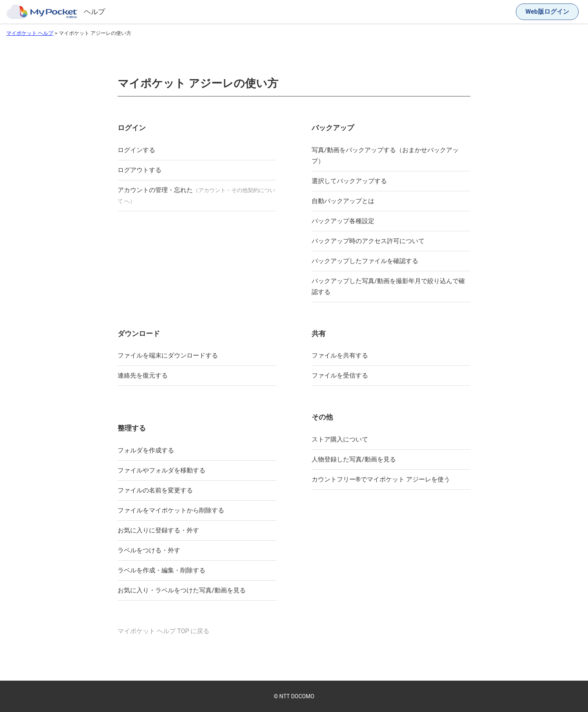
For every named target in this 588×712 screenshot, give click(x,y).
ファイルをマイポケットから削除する (171, 510)
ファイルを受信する (340, 375)
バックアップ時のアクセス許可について (368, 241)
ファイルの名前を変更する (155, 490)
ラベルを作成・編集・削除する (162, 570)
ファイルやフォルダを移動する (162, 470)
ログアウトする (140, 170)
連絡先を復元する (143, 375)
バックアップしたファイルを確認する (365, 261)
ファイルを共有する (340, 355)
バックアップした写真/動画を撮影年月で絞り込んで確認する (388, 286)
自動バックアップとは (343, 201)
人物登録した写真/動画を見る (354, 459)
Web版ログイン (547, 12)
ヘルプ (94, 12)
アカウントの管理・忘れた (196, 195)
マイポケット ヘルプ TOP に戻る (163, 631)
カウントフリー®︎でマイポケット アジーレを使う (381, 479)
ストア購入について (340, 439)
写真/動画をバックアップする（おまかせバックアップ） (385, 155)
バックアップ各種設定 (343, 221)
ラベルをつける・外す (149, 550)
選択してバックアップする (349, 181)
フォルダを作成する (146, 450)
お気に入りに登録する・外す (158, 530)
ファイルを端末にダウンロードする (168, 355)
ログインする (136, 150)
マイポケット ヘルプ (30, 33)
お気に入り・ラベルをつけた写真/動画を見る (182, 590)
